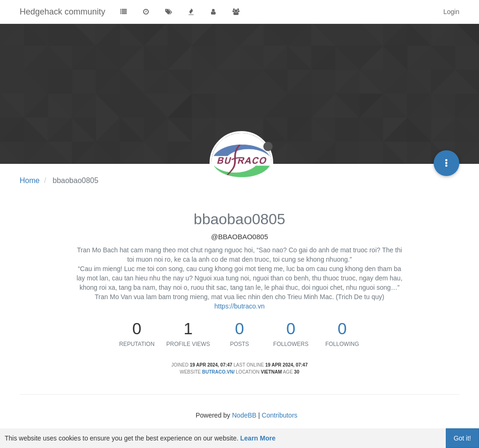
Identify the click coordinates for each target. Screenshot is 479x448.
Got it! (462, 438)
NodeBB (244, 415)
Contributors (280, 415)
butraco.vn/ (218, 372)
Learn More (258, 438)
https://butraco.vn (239, 306)
